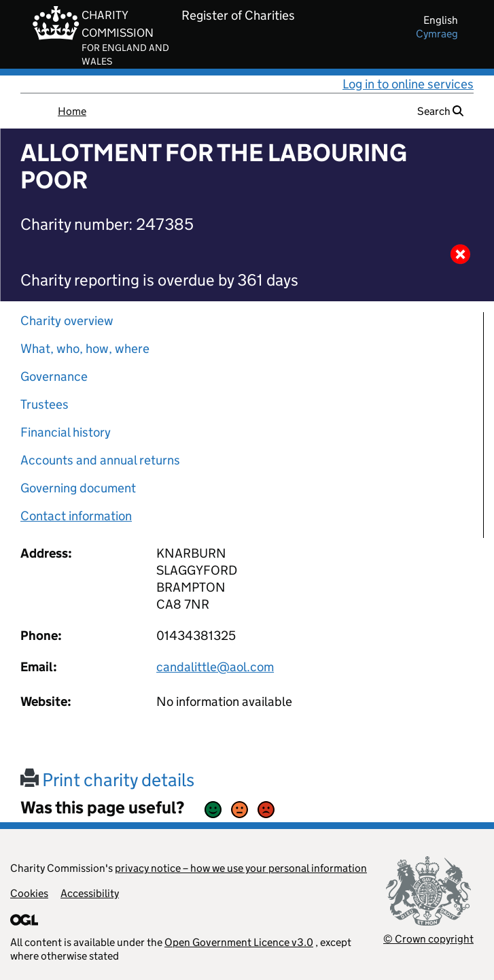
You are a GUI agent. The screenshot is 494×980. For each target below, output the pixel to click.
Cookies (29, 893)
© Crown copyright (428, 939)
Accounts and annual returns (100, 460)
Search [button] (440, 111)
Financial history (66, 432)
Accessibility (90, 893)
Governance (54, 376)
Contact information (76, 516)
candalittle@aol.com (215, 667)
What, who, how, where (85, 349)
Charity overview (67, 321)
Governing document (78, 488)
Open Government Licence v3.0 (239, 942)
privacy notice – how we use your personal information (241, 868)
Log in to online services (408, 84)
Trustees (45, 404)
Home (72, 111)
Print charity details (107, 780)
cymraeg (437, 34)
